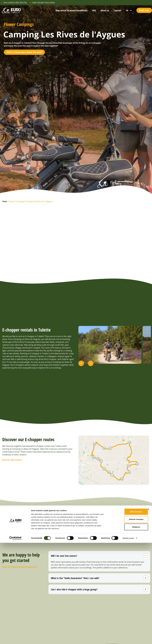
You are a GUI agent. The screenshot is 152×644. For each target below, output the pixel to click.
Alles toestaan (126, 613)
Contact (118, 10)
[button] (81, 372)
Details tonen (128, 639)
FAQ (94, 10)
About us (105, 10)
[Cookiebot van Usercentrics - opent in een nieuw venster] (15, 639)
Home (5, 201)
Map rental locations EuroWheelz (71, 10)
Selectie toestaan (126, 620)
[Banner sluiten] (148, 610)
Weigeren (126, 628)
